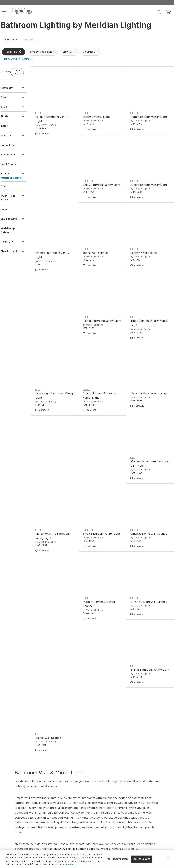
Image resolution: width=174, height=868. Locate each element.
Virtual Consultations (91, 696)
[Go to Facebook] (67, 793)
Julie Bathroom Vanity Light (106, 184)
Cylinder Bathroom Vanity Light (152, 184)
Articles (141, 691)
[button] (4, 11)
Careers (116, 705)
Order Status (58, 714)
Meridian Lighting (118, 26)
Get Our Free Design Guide (26, 733)
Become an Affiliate (122, 710)
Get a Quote (58, 727)
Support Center (59, 691)
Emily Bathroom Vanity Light (63, 184)
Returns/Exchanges (61, 696)
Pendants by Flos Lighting (151, 732)
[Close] (169, 858)
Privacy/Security (60, 705)
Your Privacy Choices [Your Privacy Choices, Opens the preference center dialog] (117, 859)
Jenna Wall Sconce (61, 250)
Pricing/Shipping (60, 700)
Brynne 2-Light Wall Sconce (62, 524)
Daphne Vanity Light (105, 114)
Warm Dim (33, 40)
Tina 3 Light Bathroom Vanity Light (63, 320)
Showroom (118, 696)
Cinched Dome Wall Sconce (105, 456)
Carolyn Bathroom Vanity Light (65, 116)
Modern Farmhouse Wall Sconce (151, 456)
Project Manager (89, 700)
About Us (117, 691)
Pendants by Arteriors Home (152, 727)
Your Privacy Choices (62, 710)
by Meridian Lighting (59, 122)
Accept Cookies (142, 859)
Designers (142, 705)
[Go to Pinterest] (75, 793)
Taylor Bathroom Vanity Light (150, 252)
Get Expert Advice (61, 732)
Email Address (63, 770)
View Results (30, 73)
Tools (84, 732)
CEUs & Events (88, 710)
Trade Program (88, 705)
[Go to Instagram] (85, 793)
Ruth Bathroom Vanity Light (149, 116)
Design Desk (87, 691)
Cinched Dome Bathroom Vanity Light (151, 320)
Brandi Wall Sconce (148, 522)
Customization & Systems (94, 714)
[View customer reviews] (100, 793)
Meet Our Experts (121, 700)
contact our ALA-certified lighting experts (71, 637)
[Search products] (159, 12)
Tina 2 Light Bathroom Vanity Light (106, 320)
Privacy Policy (113, 778)
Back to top (87, 666)
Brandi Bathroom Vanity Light (107, 524)
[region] (87, 859)
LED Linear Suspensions (149, 736)
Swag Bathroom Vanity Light (63, 456)
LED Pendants (145, 718)
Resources (86, 737)
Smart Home (12, 40)
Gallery (141, 696)
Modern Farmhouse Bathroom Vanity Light (106, 388)
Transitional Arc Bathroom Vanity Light (152, 388)
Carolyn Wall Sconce (105, 250)
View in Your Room (91, 719)
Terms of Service (65, 781)
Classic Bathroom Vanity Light (64, 388)
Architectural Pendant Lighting (153, 722)
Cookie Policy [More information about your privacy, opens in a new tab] (67, 865)
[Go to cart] (169, 11)
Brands (141, 700)
